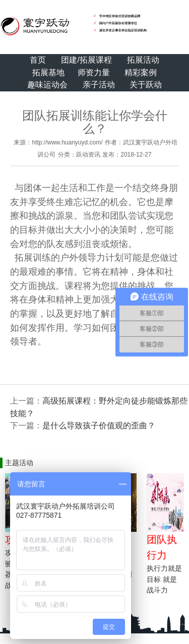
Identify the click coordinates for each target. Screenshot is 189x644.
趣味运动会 (47, 85)
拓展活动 (143, 60)
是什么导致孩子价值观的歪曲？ (99, 426)
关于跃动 (146, 85)
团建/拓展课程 (86, 60)
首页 (38, 60)
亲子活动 (99, 85)
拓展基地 (48, 72)
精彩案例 (141, 72)
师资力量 (94, 72)
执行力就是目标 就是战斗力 (164, 579)
